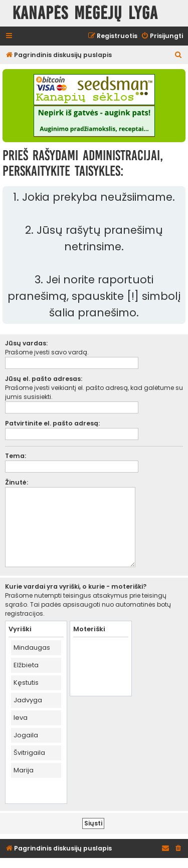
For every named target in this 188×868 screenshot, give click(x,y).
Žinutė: (17, 482)
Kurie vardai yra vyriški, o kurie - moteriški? (76, 586)
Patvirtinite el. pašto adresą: (52, 423)
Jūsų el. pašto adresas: (44, 379)
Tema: (16, 456)
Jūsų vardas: (26, 343)
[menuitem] (162, 36)
